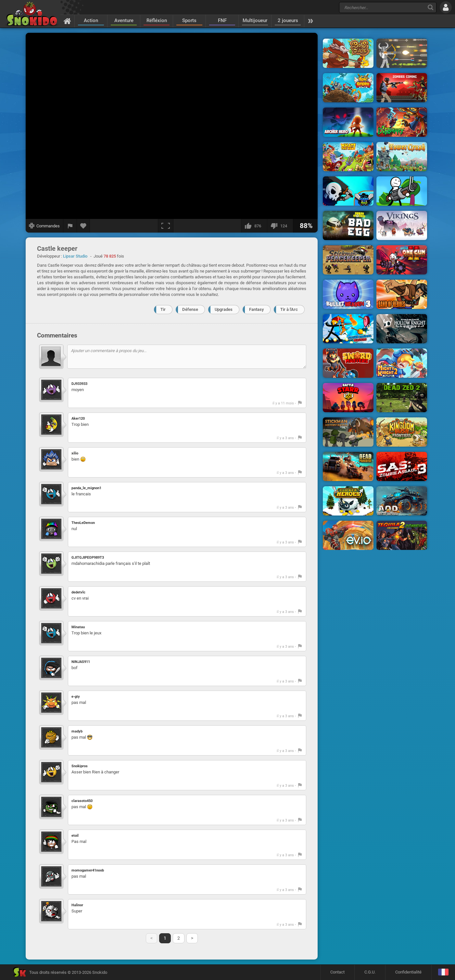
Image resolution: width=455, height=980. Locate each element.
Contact (337, 972)
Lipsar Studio (75, 256)
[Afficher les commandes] (44, 226)
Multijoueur (255, 20)
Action (91, 20)
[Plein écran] (166, 226)
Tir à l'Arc (289, 309)
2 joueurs (288, 20)
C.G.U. (370, 972)
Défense (190, 309)
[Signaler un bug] (70, 226)
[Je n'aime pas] (280, 226)
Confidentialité (408, 972)
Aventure (124, 20)
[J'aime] (254, 226)
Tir (163, 309)
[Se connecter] (446, 7)
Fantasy (256, 309)
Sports (189, 20)
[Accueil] (67, 21)
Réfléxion (157, 20)
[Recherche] (430, 7)
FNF (222, 20)
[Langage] (443, 972)
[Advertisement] (375, 131)
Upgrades (224, 309)
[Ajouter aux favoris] (83, 226)
